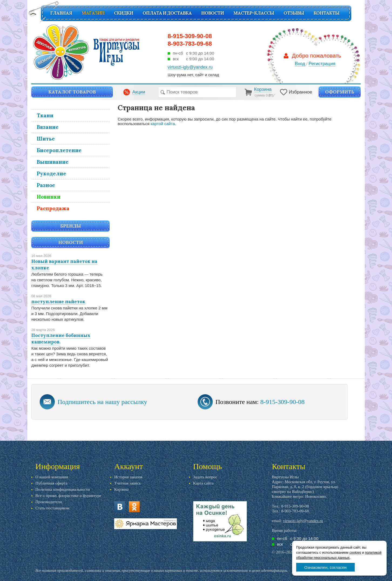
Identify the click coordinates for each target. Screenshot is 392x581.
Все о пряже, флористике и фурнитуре (68, 496)
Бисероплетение (59, 150)
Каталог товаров (72, 92)
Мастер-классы (254, 13)
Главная (61, 13)
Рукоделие (51, 173)
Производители (49, 502)
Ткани (45, 115)
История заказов (128, 477)
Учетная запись (128, 483)
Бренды (71, 226)
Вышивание (53, 162)
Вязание (48, 127)
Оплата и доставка (167, 13)
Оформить (340, 92)
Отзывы (294, 13)
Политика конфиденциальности (63, 489)
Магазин (93, 13)
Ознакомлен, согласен (325, 567)
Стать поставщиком (52, 508)
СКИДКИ (124, 13)
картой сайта (163, 124)
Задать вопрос (205, 477)
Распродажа (53, 208)
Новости (212, 13)
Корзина (121, 489)
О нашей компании (52, 477)
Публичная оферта (51, 483)
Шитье (46, 139)
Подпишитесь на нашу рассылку (102, 402)
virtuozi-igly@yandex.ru (303, 521)
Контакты (326, 13)
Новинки (49, 197)
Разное (46, 185)
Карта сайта (203, 483)
